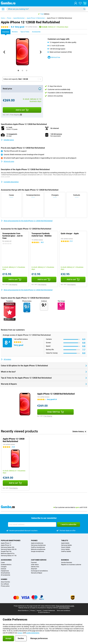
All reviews (6, 359)
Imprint (39, 611)
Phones (34, 540)
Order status (35, 565)
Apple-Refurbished (19, 18)
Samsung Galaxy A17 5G (9, 556)
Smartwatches (5, 573)
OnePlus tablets (66, 551)
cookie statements (33, 633)
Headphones (5, 571)
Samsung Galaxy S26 (8, 547)
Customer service (39, 560)
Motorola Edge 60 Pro (8, 554)
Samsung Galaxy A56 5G (9, 549)
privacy (20, 633)
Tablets (65, 540)
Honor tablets (65, 549)
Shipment (34, 569)
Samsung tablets (66, 545)
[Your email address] (32, 524)
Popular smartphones (11, 540)
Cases (3, 563)
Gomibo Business (67, 563)
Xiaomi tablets (66, 547)
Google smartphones (38, 551)
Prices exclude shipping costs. (65, 606)
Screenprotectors (6, 565)
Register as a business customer (71, 565)
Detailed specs (7, 140)
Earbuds (3, 569)
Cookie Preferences (49, 611)
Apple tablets (65, 543)
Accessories (6, 560)
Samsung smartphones (38, 545)
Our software (5, 584)
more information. (64, 608)
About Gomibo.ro (23, 611)
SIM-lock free (54, 57)
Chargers (4, 567)
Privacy (33, 611)
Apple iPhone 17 (6, 543)
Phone (9, 18)
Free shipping (13, 285)
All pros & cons (8, 161)
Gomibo (4, 579)
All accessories (5, 575)
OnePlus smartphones (38, 547)
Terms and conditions (63, 611)
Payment (34, 563)
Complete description (10, 182)
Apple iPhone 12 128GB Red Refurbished (59, 18)
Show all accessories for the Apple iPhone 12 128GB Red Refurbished (27, 221)
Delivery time (35, 567)
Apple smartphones (37, 543)
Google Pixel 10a (6, 551)
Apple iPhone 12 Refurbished (36, 18)
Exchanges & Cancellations (39, 571)
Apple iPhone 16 (6, 545)
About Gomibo (5, 582)
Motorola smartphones (38, 549)
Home (3, 18)
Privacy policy (5, 586)
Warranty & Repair (37, 573)
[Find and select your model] (46, 9)
